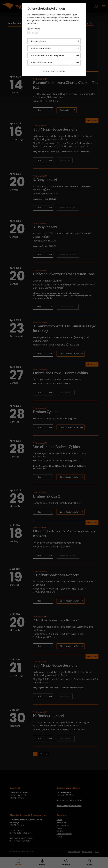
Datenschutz (48, 71)
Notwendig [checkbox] (35, 29)
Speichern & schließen (41, 48)
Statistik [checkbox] (34, 33)
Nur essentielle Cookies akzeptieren (47, 55)
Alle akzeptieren (38, 41)
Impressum (61, 71)
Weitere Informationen (41, 63)
